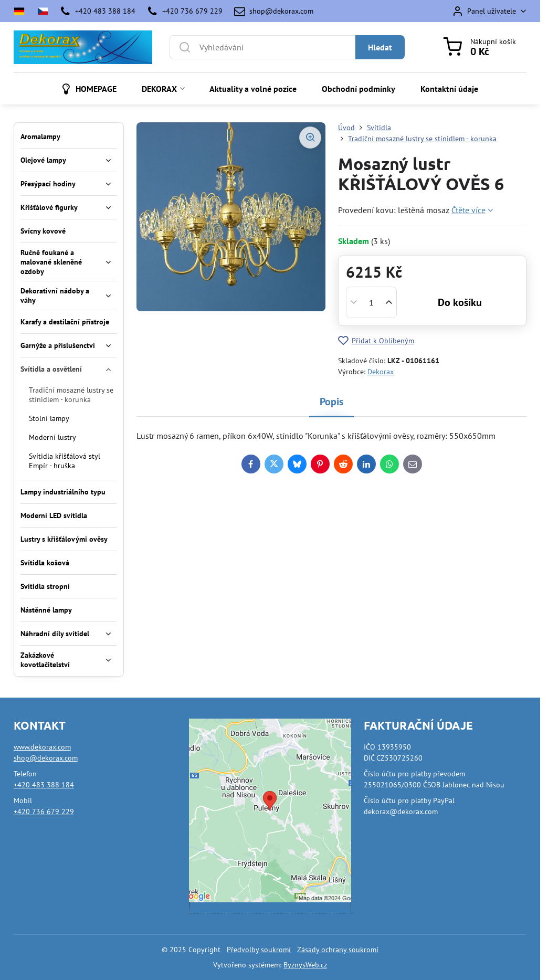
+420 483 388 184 (44, 785)
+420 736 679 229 (44, 812)
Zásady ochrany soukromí (338, 950)
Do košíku (460, 302)
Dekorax (381, 372)
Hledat (380, 47)
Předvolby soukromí (259, 950)
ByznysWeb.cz (305, 965)
